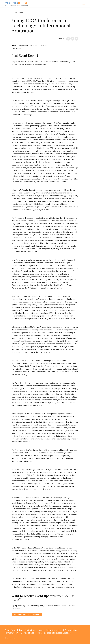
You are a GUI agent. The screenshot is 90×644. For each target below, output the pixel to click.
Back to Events (19, 13)
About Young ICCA (13, 630)
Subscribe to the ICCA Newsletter (62, 630)
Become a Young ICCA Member (27, 615)
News (40, 630)
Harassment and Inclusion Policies (54, 633)
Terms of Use (28, 633)
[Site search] (79, 4)
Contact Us (30, 630)
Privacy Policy (11, 633)
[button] (84, 4)
